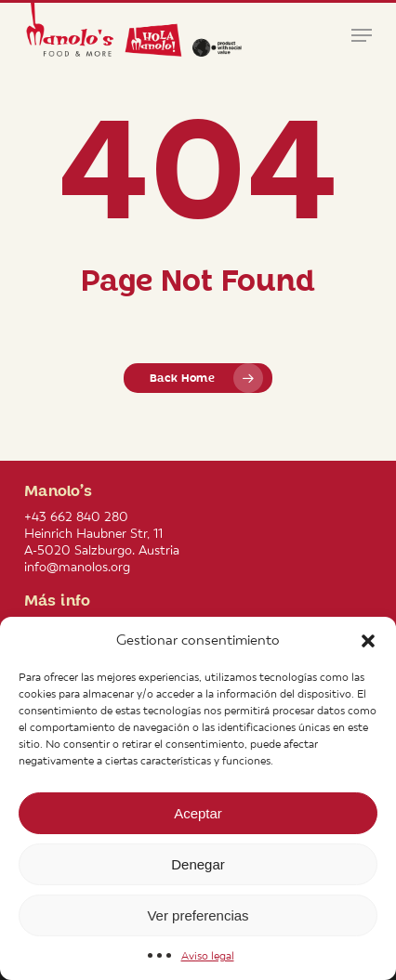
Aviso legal (208, 956)
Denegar (198, 864)
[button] (368, 641)
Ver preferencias (198, 915)
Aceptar (198, 813)
